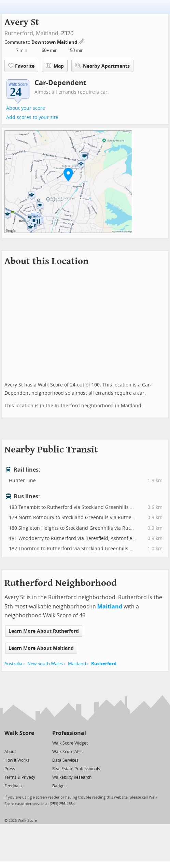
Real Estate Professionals (76, 769)
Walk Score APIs (67, 752)
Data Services (65, 760)
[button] (68, 174)
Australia (13, 664)
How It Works (17, 760)
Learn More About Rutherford (44, 631)
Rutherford (104, 664)
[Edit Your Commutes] (82, 41)
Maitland (47, 33)
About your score (26, 108)
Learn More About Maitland (41, 648)
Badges (59, 786)
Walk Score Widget (70, 743)
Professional (69, 733)
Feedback (13, 786)
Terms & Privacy (20, 777)
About (10, 752)
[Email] (30, 743)
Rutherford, (19, 33)
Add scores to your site (32, 117)
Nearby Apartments (102, 66)
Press (10, 769)
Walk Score (19, 733)
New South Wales (45, 664)
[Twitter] (8, 743)
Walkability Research (72, 777)
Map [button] (55, 66)
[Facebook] (19, 743)
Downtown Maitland (55, 42)
